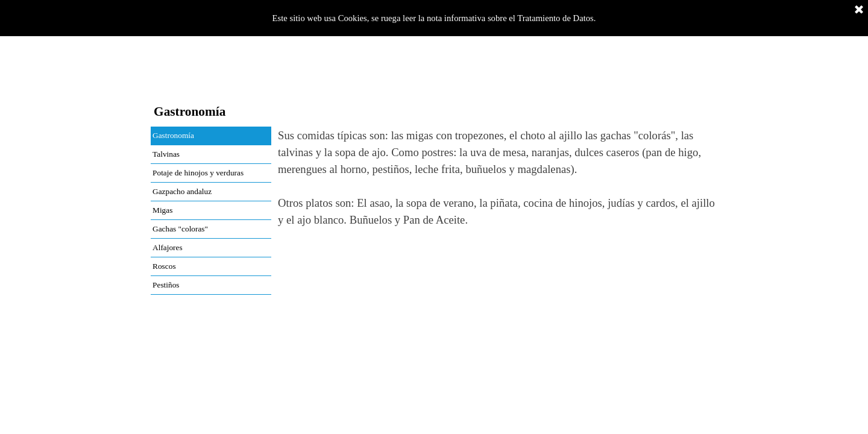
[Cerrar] (859, 10)
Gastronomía (173, 135)
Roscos (164, 266)
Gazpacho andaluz (182, 191)
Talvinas (166, 154)
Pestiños (166, 285)
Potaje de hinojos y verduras (198, 173)
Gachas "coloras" (180, 229)
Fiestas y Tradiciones (402, 86)
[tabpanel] (497, 195)
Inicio (174, 86)
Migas (162, 210)
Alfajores (168, 247)
